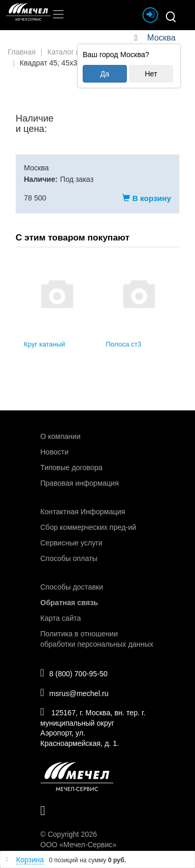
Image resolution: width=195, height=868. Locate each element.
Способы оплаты (69, 558)
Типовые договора (71, 468)
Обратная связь (69, 603)
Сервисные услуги (71, 543)
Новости (55, 452)
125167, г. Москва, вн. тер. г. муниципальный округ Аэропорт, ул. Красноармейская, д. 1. (93, 727)
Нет (151, 74)
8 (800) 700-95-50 (74, 673)
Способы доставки (72, 587)
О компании (61, 436)
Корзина (30, 860)
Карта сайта (61, 618)
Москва (161, 38)
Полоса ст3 (124, 344)
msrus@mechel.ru (75, 692)
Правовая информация (80, 483)
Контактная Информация (83, 512)
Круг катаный (44, 344)
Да (105, 74)
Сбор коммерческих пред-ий (88, 527)
